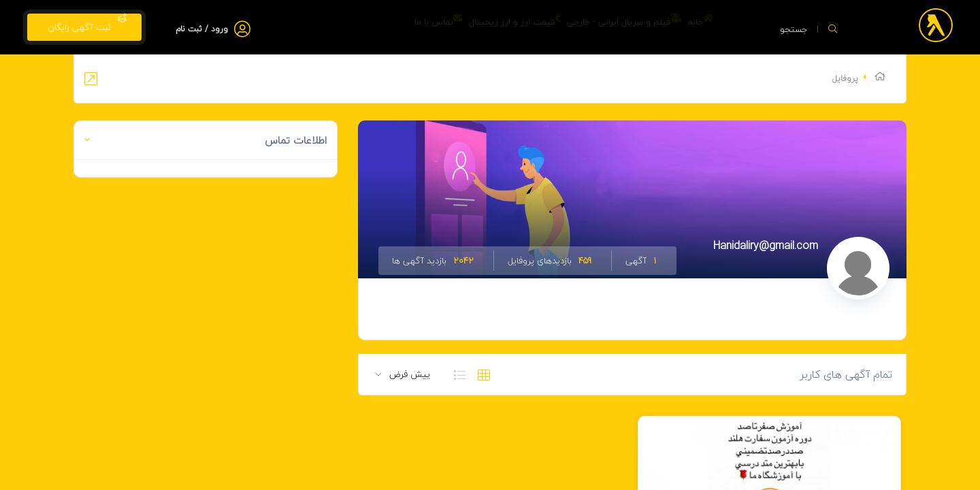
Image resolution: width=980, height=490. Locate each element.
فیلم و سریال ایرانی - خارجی (598, 27)
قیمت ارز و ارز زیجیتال (471, 27)
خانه (692, 27)
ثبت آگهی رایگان (84, 24)
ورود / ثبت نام (202, 29)
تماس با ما (377, 27)
